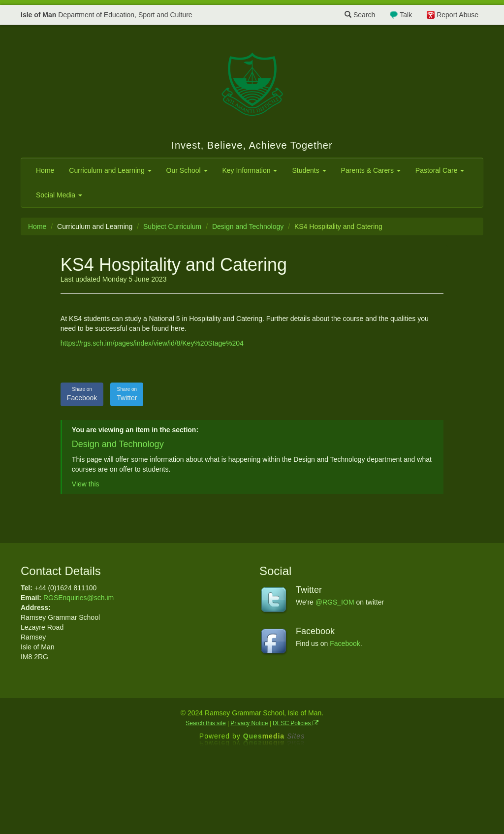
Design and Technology (248, 226)
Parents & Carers (371, 170)
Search (360, 15)
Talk (406, 15)
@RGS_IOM (335, 602)
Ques (274, 736)
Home (45, 170)
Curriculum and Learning (110, 170)
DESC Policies (296, 723)
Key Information (250, 170)
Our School (187, 170)
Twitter (127, 394)
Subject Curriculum (172, 226)
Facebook (82, 394)
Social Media (59, 195)
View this (86, 484)
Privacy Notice (249, 723)
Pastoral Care (440, 170)
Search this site (205, 723)
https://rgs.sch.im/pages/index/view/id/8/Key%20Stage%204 (152, 343)
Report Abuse (457, 15)
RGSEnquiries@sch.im (79, 598)
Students (309, 170)
